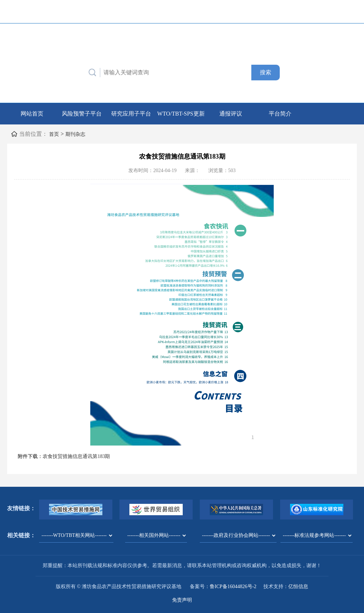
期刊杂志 (78, 134)
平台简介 (280, 113)
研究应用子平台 (131, 113)
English (346, 11)
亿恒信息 (298, 586)
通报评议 (231, 113)
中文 (328, 11)
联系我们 (246, 11)
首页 (55, 134)
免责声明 (182, 600)
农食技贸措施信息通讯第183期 (76, 456)
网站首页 (32, 113)
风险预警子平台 (82, 113)
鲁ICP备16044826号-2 (233, 586)
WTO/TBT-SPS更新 (181, 113)
